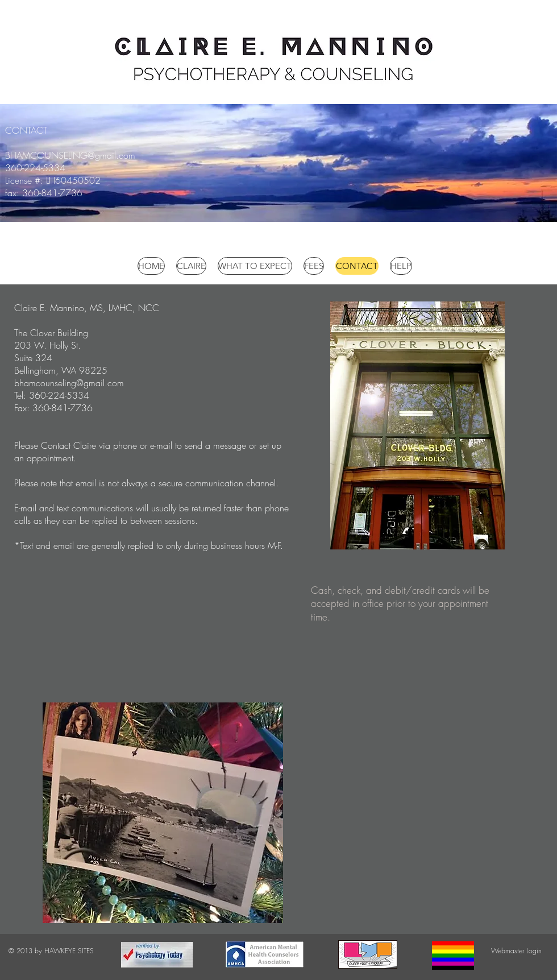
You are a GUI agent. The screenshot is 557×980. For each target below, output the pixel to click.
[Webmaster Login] (516, 951)
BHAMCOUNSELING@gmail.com (70, 155)
